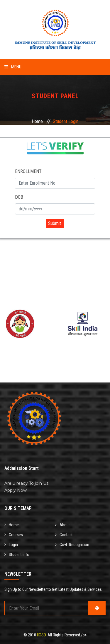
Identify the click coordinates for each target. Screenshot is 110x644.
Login (11, 545)
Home (37, 121)
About (62, 525)
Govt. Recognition (72, 545)
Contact (64, 535)
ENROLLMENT (28, 171)
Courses (14, 535)
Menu (13, 67)
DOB (19, 197)
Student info (17, 555)
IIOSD (41, 635)
